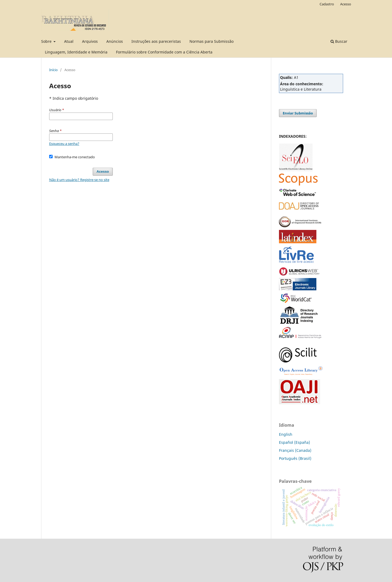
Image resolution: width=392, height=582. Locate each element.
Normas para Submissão (211, 41)
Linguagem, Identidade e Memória (76, 52)
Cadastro (327, 4)
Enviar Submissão (298, 113)
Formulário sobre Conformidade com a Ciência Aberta (164, 52)
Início (53, 70)
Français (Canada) (295, 450)
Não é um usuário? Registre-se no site (79, 180)
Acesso (346, 4)
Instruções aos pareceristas (156, 41)
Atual (69, 41)
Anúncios (115, 41)
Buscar (339, 41)
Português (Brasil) (295, 458)
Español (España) (294, 442)
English (286, 434)
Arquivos (90, 41)
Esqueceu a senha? (64, 144)
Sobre (47, 41)
